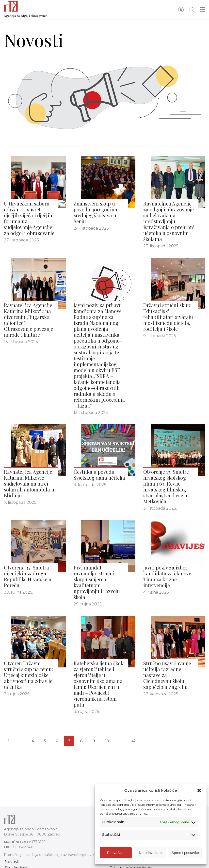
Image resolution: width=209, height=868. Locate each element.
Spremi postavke (185, 853)
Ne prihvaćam (150, 853)
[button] (199, 790)
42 (134, 741)
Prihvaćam (116, 853)
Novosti (12, 862)
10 (107, 741)
